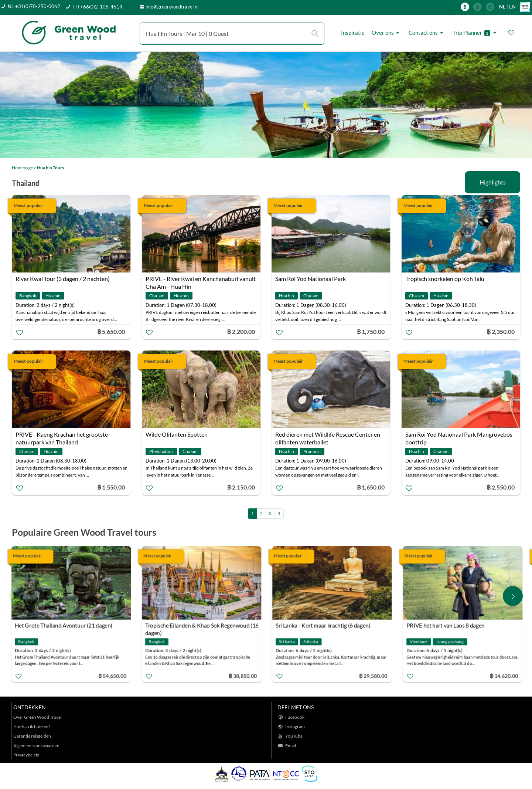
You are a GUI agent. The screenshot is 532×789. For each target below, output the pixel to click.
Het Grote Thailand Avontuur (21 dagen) (65, 626)
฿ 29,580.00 (375, 676)
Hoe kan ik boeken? (32, 726)
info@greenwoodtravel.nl (172, 7)
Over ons (387, 33)
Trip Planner (476, 33)
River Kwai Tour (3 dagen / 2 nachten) (63, 279)
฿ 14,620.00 (505, 676)
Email (291, 746)
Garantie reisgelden (32, 736)
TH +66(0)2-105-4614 (97, 7)
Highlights (493, 182)
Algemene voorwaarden (36, 746)
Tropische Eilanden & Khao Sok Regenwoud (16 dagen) (203, 627)
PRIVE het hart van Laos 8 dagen (447, 626)
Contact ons (427, 33)
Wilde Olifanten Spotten (177, 434)
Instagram (295, 726)
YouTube (294, 736)
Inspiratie (353, 33)
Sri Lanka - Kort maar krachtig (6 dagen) (325, 626)
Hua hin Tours (50, 168)
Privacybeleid (26, 755)
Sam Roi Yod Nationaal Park (311, 279)
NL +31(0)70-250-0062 (34, 6)
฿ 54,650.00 (113, 676)
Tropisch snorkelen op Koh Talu (445, 279)
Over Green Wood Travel (37, 717)
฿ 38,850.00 (244, 676)
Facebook (295, 717)
